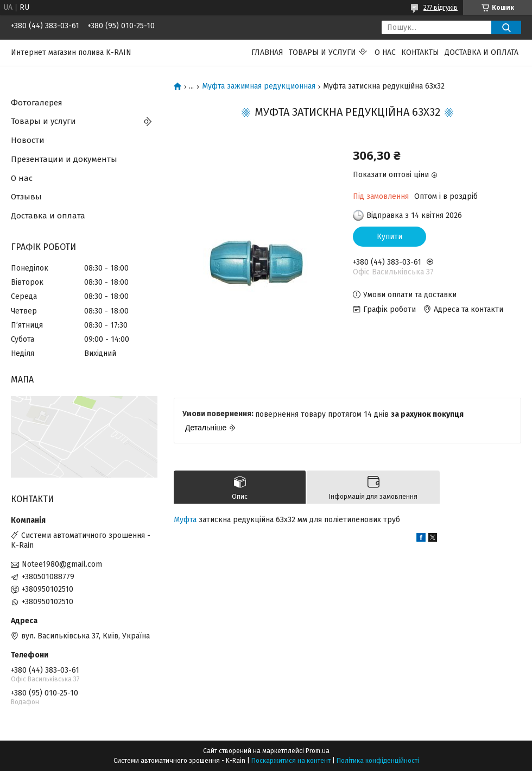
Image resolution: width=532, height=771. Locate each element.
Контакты (420, 52)
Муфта (185, 520)
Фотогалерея (37, 103)
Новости (28, 140)
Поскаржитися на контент (291, 761)
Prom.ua (318, 751)
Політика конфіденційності (378, 761)
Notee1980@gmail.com (62, 564)
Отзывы (26, 197)
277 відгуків (441, 8)
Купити (389, 237)
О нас (385, 52)
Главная (267, 52)
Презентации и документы (64, 159)
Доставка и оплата (482, 52)
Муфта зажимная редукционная (259, 86)
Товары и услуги (322, 52)
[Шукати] (506, 27)
